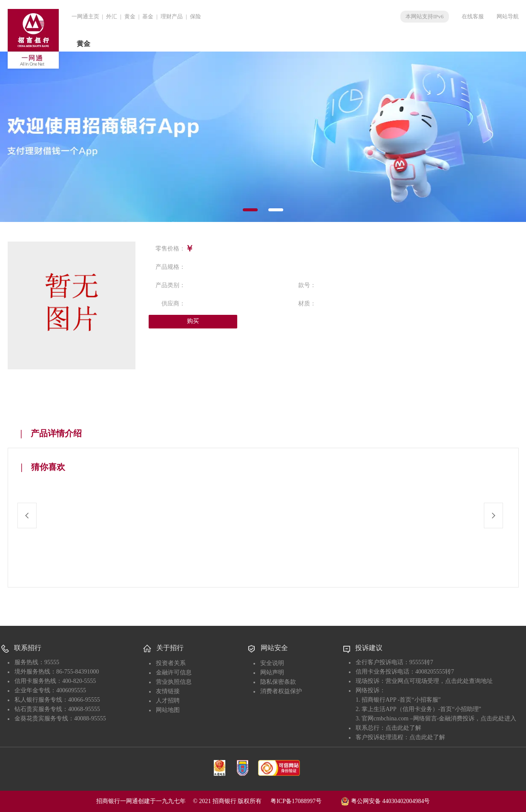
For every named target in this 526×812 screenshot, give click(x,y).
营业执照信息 (174, 682)
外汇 (112, 16)
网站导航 (508, 16)
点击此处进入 (498, 718)
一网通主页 (85, 16)
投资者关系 (171, 663)
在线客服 (473, 16)
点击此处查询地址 (469, 681)
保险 (195, 16)
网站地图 (168, 710)
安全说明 (272, 663)
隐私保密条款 (278, 682)
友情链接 (168, 691)
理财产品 (172, 16)
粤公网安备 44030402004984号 (385, 800)
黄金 (130, 16)
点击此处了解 (403, 728)
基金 (148, 16)
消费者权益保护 (281, 691)
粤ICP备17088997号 (305, 801)
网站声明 (272, 672)
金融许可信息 (174, 672)
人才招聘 (168, 701)
